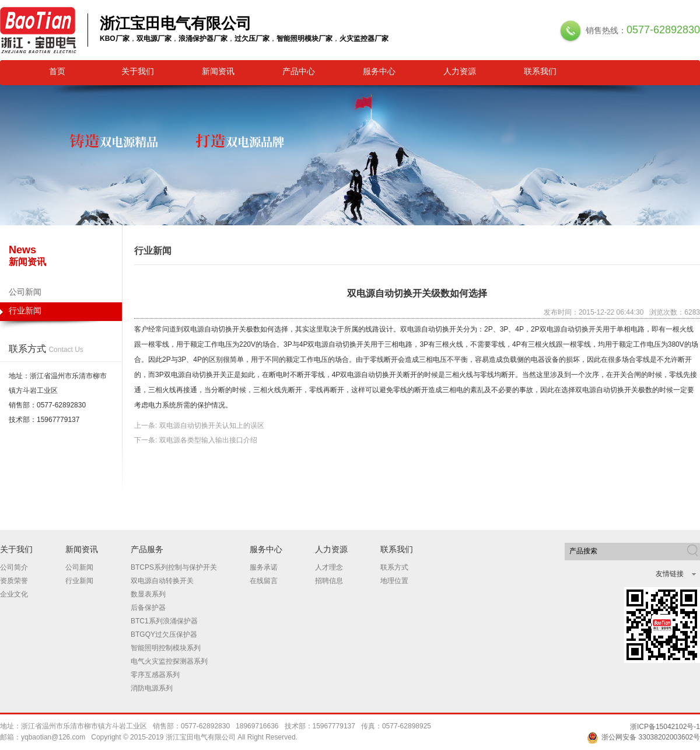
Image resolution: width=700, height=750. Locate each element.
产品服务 (147, 549)
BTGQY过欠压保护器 (164, 634)
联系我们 (540, 71)
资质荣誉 (14, 581)
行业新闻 (61, 313)
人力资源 (460, 71)
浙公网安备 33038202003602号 (643, 737)
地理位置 (394, 581)
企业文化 (14, 594)
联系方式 (394, 567)
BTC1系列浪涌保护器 (164, 621)
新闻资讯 (218, 71)
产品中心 (299, 71)
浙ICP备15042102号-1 (665, 727)
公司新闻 (25, 292)
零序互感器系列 (155, 675)
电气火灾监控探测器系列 (169, 661)
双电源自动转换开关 (162, 581)
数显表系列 (148, 594)
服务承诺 (264, 567)
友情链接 (670, 574)
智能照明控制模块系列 (166, 648)
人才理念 (329, 567)
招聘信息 (329, 581)
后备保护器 (148, 608)
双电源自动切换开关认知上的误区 (212, 425)
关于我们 (138, 71)
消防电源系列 (152, 688)
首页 (57, 71)
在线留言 (264, 581)
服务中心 (379, 71)
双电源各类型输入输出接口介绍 (208, 440)
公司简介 (14, 567)
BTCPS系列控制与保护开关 (174, 567)
